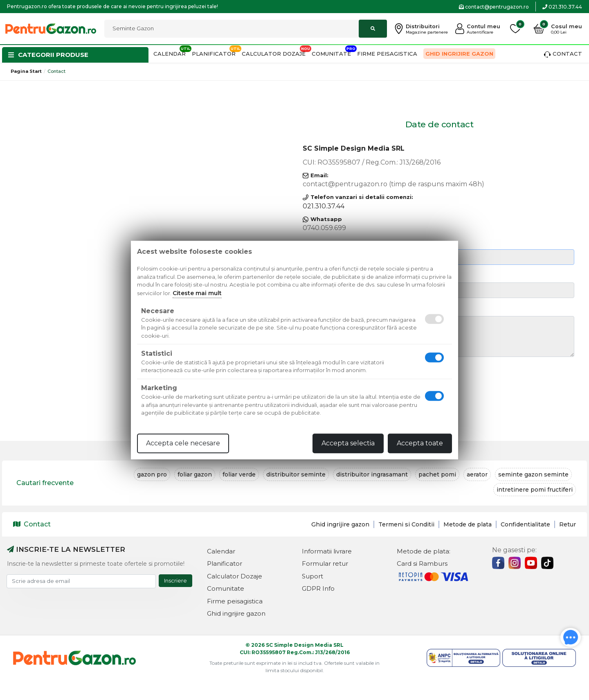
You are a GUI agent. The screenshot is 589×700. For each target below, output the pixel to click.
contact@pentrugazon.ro (494, 7)
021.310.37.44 (562, 7)
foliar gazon (195, 474)
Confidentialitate (525, 524)
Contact (563, 54)
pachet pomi (437, 474)
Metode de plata (468, 524)
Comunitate (331, 54)
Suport (312, 576)
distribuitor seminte (296, 474)
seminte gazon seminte (533, 474)
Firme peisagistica (387, 54)
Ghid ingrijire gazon (459, 54)
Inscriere (175, 580)
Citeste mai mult (197, 293)
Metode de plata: (424, 551)
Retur (568, 524)
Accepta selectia (348, 443)
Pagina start (26, 71)
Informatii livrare (327, 551)
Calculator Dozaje (274, 54)
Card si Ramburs (422, 563)
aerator (477, 474)
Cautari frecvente (45, 483)
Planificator (214, 54)
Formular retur (325, 563)
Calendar (170, 54)
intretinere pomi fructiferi (535, 490)
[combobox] (246, 29)
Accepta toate (420, 443)
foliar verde (239, 474)
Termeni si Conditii (406, 524)
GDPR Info (318, 588)
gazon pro (152, 474)
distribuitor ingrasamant (372, 474)
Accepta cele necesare (183, 443)
